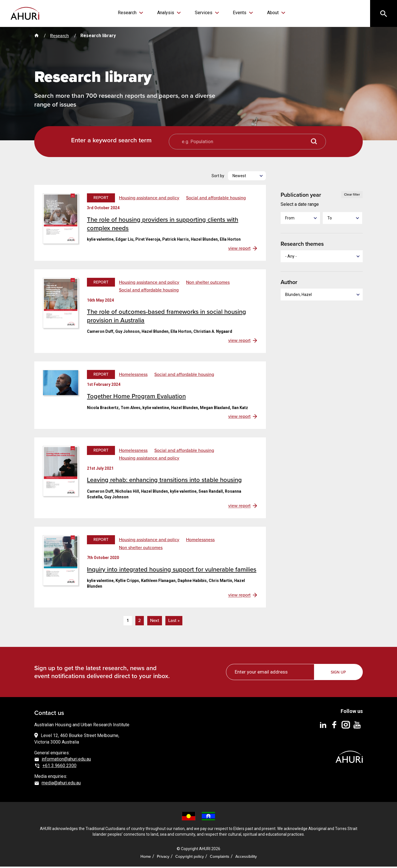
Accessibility (246, 858)
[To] (342, 219)
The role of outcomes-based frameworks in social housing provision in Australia (167, 317)
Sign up (339, 674)
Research (133, 13)
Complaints (220, 858)
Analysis (168, 13)
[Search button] (314, 143)
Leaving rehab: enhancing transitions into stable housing (164, 481)
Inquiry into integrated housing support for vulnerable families (172, 571)
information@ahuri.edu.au (66, 760)
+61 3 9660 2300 (59, 767)
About (267, 13)
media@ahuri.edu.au (61, 784)
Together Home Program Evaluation (136, 398)
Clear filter (352, 196)
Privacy (163, 858)
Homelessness (133, 376)
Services (203, 13)
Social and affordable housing (216, 199)
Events (237, 13)
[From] (300, 219)
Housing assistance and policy (149, 199)
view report (239, 250)
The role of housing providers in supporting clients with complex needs (163, 225)
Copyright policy (190, 858)
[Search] (383, 14)
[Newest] (247, 177)
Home (146, 858)
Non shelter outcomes (208, 284)
